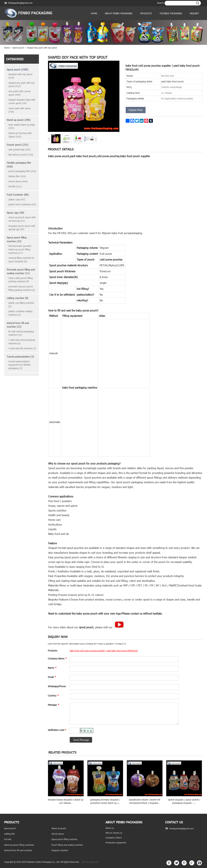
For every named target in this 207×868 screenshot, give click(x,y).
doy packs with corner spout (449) (20, 93)
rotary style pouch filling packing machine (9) (21, 280)
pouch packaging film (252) (22, 171)
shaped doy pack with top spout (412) (22, 85)
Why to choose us (114, 833)
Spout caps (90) (15, 213)
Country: (53, 696)
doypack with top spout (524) (20, 76)
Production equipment (116, 843)
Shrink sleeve (58, 834)
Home (94, 13)
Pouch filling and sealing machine (67, 845)
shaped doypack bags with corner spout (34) (22, 101)
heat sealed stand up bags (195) (22, 126)
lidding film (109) (17, 176)
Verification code (57, 730)
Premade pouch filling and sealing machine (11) (21, 271)
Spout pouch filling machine (64, 839)
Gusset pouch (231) (18, 145)
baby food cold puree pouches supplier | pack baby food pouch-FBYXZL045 (104, 651)
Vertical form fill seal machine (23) (18, 325)
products (146, 13)
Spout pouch (18, 48)
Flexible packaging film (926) (19, 165)
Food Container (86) (18, 195)
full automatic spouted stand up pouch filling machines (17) (20, 249)
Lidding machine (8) (18, 298)
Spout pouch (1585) (18, 69)
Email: (52, 677)
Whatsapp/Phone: (57, 686)
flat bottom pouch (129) (21, 155)
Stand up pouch (59, 828)
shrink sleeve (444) (18, 181)
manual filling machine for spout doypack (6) (21, 260)
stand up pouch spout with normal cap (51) (22, 219)
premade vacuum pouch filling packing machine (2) (22, 288)
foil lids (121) (15, 186)
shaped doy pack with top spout (42, 48)
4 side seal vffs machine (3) (22, 348)
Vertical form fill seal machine (18, 850)
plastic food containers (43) (22, 204)
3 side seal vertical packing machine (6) (22, 342)
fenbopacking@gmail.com (20, 3)
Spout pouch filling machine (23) (17, 239)
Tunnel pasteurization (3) (20, 356)
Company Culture (114, 838)
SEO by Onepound (90, 862)
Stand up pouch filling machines (19, 845)
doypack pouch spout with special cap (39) (22, 228)
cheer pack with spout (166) (20, 110)
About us (110, 828)
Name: (52, 668)
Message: (54, 705)
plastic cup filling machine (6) (21, 305)
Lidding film (10, 834)
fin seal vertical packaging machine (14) (21, 333)
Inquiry (194, 13)
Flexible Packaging (171, 13)
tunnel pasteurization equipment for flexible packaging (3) (19, 365)
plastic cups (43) (17, 199)
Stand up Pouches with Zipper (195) (20, 135)
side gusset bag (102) (19, 149)
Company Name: (57, 658)
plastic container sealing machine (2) (20, 313)
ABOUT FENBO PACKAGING (119, 13)
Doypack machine (60, 850)
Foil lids (8, 839)
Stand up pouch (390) (19, 120)
